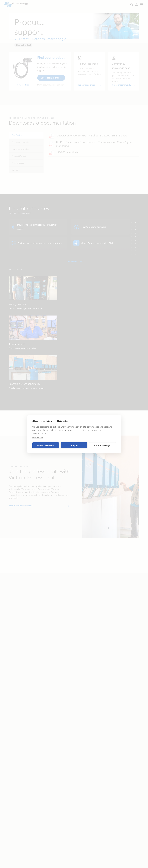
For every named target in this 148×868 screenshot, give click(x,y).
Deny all (74, 445)
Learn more (38, 437)
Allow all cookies (46, 445)
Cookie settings (102, 445)
